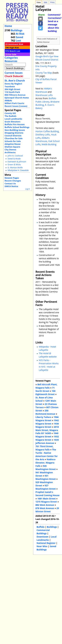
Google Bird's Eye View (47, 56)
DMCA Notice (11, 186)
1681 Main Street (46, 499)
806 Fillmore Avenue (15, 95)
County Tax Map (44, 73)
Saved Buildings (46, 548)
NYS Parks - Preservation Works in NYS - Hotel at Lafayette (49, 365)
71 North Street (45, 389)
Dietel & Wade (14, 159)
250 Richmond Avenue (45, 412)
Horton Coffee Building (47, 131)
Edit (46, 2)
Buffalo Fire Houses (15, 124)
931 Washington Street (46, 477)
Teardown (10, 86)
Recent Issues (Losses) (16, 106)
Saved (19, 37)
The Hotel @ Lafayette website (48, 355)
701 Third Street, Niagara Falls (44, 448)
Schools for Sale (13, 141)
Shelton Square (12, 147)
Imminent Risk (16, 44)
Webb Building (49, 144)
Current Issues (14, 73)
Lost (18, 41)
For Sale (12, 54)
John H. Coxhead (15, 156)
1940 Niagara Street (47, 435)
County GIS (10, 113)
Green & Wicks (14, 165)
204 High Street (12, 89)
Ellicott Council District (47, 60)
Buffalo (41, 527)
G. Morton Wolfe (15, 168)
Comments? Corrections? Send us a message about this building (55, 23)
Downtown (42, 537)
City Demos (10, 150)
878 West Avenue (45, 508)
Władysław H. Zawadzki (18, 170)
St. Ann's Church (15, 81)
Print (52, 2)
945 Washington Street (46, 468)
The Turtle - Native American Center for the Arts (47, 454)
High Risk (14, 48)
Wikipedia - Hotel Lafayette (47, 348)
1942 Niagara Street (47, 422)
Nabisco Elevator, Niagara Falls (45, 463)
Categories (11, 58)
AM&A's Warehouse (44, 90)
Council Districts (13, 136)
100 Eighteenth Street (45, 393)
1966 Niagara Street (47, 419)
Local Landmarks (13, 119)
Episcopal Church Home (17, 98)
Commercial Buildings (43, 532)
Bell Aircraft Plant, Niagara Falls (46, 386)
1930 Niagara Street (47, 425)
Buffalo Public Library (46, 100)
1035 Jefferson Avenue (47, 441)
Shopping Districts (14, 133)
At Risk (20, 34)
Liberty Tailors (43, 417)
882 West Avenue (45, 505)
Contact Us (10, 183)
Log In (28, 189)
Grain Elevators (13, 122)
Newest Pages (12, 178)
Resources (11, 61)
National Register (46, 543)
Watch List (15, 51)
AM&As (8, 100)
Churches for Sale (14, 138)
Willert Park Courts (14, 103)
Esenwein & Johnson (17, 162)
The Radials (11, 116)
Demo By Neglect (13, 84)
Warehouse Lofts (44, 95)
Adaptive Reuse (13, 144)
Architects (10, 152)
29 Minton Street (47, 510)
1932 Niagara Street (47, 438)
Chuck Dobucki (14, 76)
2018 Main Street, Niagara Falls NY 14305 (47, 430)
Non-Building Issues (15, 130)
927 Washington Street (46, 487)
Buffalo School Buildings (17, 127)
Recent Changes (13, 181)
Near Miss (42, 546)
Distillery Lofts (43, 135)
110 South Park (12, 92)
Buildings (17, 30)
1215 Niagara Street (46, 502)
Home (8, 26)
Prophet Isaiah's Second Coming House (47, 494)
